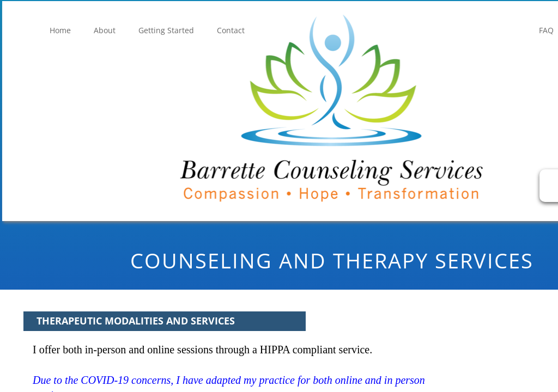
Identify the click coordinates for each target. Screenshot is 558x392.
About (105, 30)
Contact (231, 30)
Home (60, 30)
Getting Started (166, 30)
